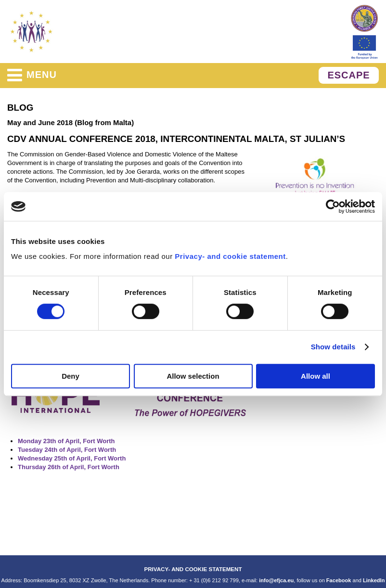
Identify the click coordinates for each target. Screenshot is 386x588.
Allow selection (193, 376)
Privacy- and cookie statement (230, 256)
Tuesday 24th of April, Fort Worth (67, 450)
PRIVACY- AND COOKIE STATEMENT (193, 569)
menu (32, 75)
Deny (71, 376)
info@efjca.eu (276, 580)
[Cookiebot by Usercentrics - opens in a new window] (333, 206)
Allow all (315, 376)
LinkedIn (374, 580)
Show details (333, 347)
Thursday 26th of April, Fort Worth (69, 467)
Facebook (339, 580)
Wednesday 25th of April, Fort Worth (72, 458)
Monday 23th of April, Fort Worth (66, 441)
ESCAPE (348, 75)
